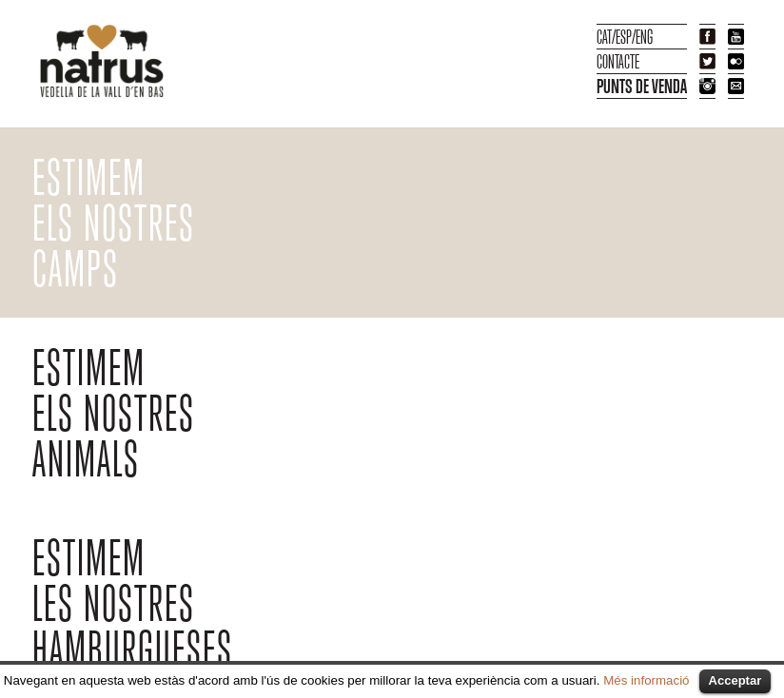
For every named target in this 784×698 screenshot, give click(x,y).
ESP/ (626, 37)
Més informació (646, 680)
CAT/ (606, 37)
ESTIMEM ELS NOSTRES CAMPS (114, 224)
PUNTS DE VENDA (642, 86)
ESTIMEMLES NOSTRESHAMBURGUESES (133, 604)
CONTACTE (618, 61)
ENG (644, 37)
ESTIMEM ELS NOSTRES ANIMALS (114, 414)
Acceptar (735, 680)
